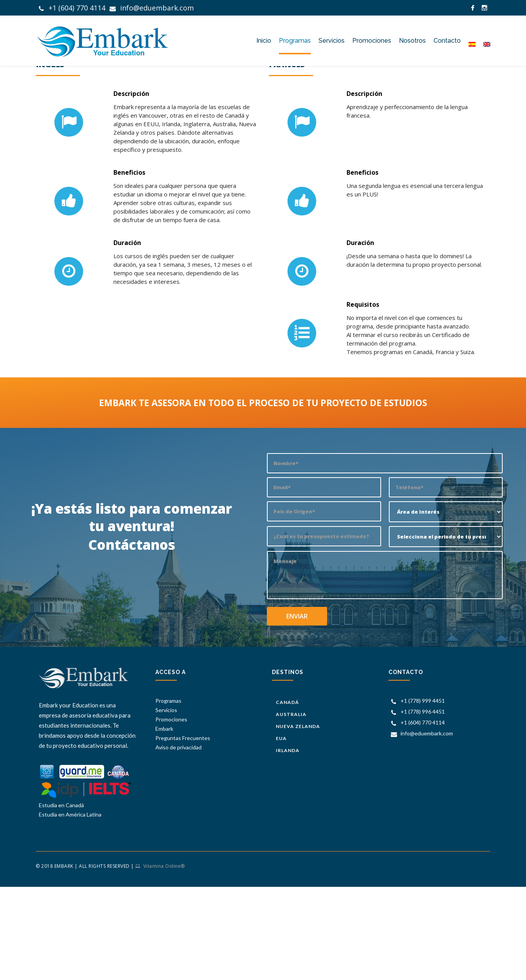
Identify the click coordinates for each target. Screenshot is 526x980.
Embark (418, 85)
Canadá (287, 767)
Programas (168, 767)
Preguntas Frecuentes (183, 804)
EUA (281, 797)
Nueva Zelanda (298, 787)
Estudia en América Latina (70, 880)
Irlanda (288, 806)
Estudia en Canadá (61, 871)
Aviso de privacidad (179, 813)
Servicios (166, 776)
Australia (291, 777)
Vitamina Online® (163, 932)
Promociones (171, 785)
